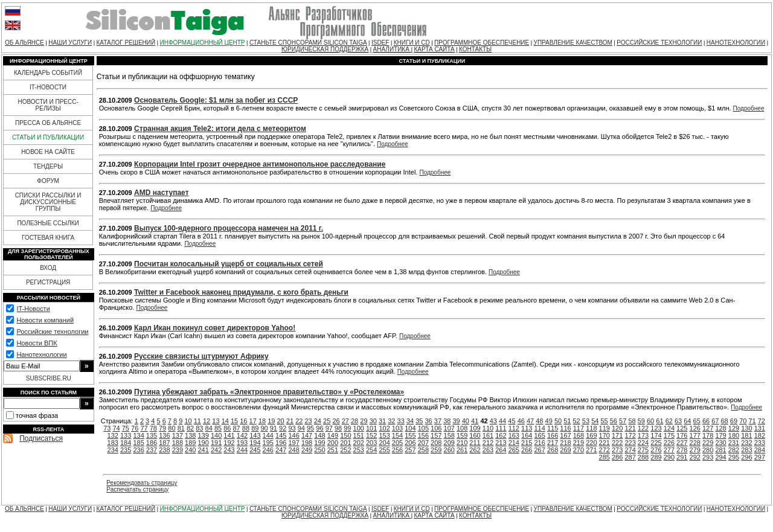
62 (669, 421)
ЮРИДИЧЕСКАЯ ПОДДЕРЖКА (325, 49)
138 (190, 435)
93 (292, 428)
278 (682, 450)
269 (565, 450)
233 (760, 443)
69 (734, 421)
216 (539, 443)
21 (290, 421)
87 (237, 428)
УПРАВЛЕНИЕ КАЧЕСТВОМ (573, 43)
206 (410, 443)
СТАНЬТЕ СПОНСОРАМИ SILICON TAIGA (308, 43)
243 (229, 450)
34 (410, 421)
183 (113, 443)
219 (579, 443)
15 (234, 421)
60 (650, 421)
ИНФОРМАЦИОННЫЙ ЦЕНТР (203, 43)
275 (643, 450)
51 (567, 421)
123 (656, 428)
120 (617, 428)
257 (410, 450)
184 (126, 443)
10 (188, 421)
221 (605, 443)
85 (218, 428)
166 (553, 435)
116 (565, 428)
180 (734, 435)
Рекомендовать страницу (142, 483)
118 (591, 428)
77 (144, 428)
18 (262, 421)
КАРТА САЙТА (434, 49)
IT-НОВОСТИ (48, 87)
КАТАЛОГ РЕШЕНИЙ (126, 43)
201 (345, 443)
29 (364, 421)
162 (501, 435)
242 (216, 450)
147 (307, 435)
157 (436, 435)
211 (475, 443)
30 (373, 421)
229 (708, 443)
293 (708, 457)
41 (475, 421)
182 (760, 435)
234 (113, 450)
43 (493, 421)
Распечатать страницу (137, 489)
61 (659, 421)
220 (591, 443)
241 (204, 450)
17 (253, 421)
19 (271, 421)
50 (558, 421)
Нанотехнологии (41, 354)
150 (345, 435)
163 (514, 435)
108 (462, 428)
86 (227, 428)
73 (107, 428)
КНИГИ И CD (412, 43)
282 (734, 450)
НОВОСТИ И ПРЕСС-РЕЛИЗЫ (48, 105)
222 (617, 443)
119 (605, 428)
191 (216, 443)
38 (447, 421)
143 (255, 435)
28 (354, 421)
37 (438, 421)
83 (199, 428)
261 (462, 450)
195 (268, 443)
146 (293, 435)
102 (384, 428)
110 (488, 428)
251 (333, 450)
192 (229, 443)
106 (436, 428)
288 (643, 457)
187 (164, 443)
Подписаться (41, 438)
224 (643, 443)
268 (553, 450)
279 (695, 450)
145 (281, 435)
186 (152, 443)
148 (319, 435)
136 (164, 435)
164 (527, 435)
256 (397, 450)
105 (423, 428)
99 (347, 428)
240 (190, 450)
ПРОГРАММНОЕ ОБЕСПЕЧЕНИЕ (482, 43)
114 (539, 428)
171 (617, 435)
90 (264, 428)
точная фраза (37, 415)
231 (734, 443)
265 (514, 450)
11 (197, 421)
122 (643, 428)
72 (762, 421)
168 (579, 435)
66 (706, 421)
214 (514, 443)
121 (630, 428)
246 (268, 450)
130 (746, 428)
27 (345, 421)
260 (449, 450)
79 (162, 428)
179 (720, 435)
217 (553, 443)
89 (255, 428)
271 (591, 450)
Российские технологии (52, 332)
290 (669, 457)
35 (419, 421)
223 (630, 443)
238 (164, 450)
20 (281, 421)
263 (488, 450)
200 (333, 443)
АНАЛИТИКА (392, 49)
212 (488, 443)
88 (246, 428)
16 (243, 421)
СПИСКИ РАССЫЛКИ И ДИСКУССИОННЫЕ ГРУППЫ (48, 202)
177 (695, 435)
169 (591, 435)
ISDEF (380, 43)
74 (116, 428)
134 (138, 435)
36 (429, 421)
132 (113, 435)
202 (359, 443)
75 (126, 428)
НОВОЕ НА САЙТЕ (48, 152)
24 (318, 421)
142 (242, 435)
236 (138, 450)
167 (565, 435)
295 (734, 457)
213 (501, 443)
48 (539, 421)
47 (530, 421)
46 (521, 421)
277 (669, 450)
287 (630, 457)
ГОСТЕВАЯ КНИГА (48, 238)
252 (345, 450)
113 (527, 428)
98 (338, 428)
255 (384, 450)
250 (319, 450)
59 (641, 421)
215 (527, 443)
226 (669, 443)
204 (384, 443)
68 (725, 421)
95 (310, 428)
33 (401, 421)
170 (605, 435)
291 (682, 457)
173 (643, 435)
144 (268, 435)
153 (384, 435)
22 (299, 421)
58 (632, 421)
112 (514, 428)
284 (760, 450)
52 (577, 421)
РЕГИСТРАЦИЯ (48, 282)
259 (436, 450)
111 (501, 428)
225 (656, 443)
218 (565, 443)
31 (382, 421)
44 (502, 421)
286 (617, 457)
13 (216, 421)
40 (466, 421)
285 (605, 457)
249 (307, 450)
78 (153, 428)
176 (682, 435)
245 (255, 450)
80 (172, 428)
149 (333, 435)
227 (682, 443)
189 (190, 443)
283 (746, 450)
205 (397, 443)
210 (462, 443)
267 (539, 450)
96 (319, 428)
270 (579, 450)
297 (760, 457)
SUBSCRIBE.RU (49, 378)
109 (475, 428)
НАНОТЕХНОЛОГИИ (736, 43)
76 (135, 428)
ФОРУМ (48, 181)
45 (512, 421)
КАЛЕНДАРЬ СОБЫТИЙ (48, 73)
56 (614, 421)
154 (397, 435)
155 (410, 435)
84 (209, 428)
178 (708, 435)
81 (181, 428)
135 (152, 435)
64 (687, 421)
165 (539, 435)
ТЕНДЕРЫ (48, 166)
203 (371, 443)
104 (410, 428)
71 (752, 421)
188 (178, 443)
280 (708, 450)
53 (586, 421)
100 (359, 428)
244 (242, 450)
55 (604, 421)
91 (274, 428)
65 (697, 421)
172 (630, 435)
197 (293, 443)
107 (449, 428)
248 (293, 450)
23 (308, 421)
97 (329, 428)
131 (760, 428)
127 (708, 428)
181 (746, 435)
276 (656, 450)
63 (678, 421)
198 (307, 443)
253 (359, 450)
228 (695, 443)
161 (488, 435)
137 (178, 435)
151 (359, 435)
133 (126, 435)
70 (743, 421)
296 (746, 457)
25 (327, 421)
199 (319, 443)
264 (501, 450)
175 (669, 435)
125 (682, 428)
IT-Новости (33, 309)
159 (462, 435)
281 (720, 450)
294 (720, 457)
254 (371, 450)
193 (242, 443)
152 (371, 435)
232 (746, 443)
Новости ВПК (37, 343)
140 (216, 435)
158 (449, 435)
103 (397, 428)
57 (623, 421)
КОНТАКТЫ (475, 49)
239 (178, 450)
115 (553, 428)
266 (527, 450)
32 (391, 421)
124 (669, 428)
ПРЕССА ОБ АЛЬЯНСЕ (48, 123)
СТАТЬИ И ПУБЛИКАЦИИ (48, 137)
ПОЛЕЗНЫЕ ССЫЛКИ (48, 223)
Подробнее (749, 108)
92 (283, 428)
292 (695, 457)
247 (281, 450)
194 (255, 443)
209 (449, 443)
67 (715, 421)
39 (456, 421)
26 (336, 421)
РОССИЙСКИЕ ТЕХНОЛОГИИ (659, 43)
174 (656, 435)
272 (605, 450)
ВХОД (48, 268)
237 (152, 450)
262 (475, 450)
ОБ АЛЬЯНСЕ (24, 43)
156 (423, 435)
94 (301, 428)
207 (423, 443)
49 (549, 421)
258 (423, 450)
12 (207, 421)
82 (190, 428)
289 (656, 457)
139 (204, 435)
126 (695, 428)
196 (281, 443)
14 (225, 421)
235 (126, 450)
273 (617, 450)
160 (475, 435)
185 (138, 443)
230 (720, 443)
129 (734, 428)
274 (630, 450)
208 (436, 443)
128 (720, 428)
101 (371, 428)
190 (204, 443)
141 (229, 435)
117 (579, 428)
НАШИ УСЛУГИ (70, 43)
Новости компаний (45, 320)
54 (595, 421)
